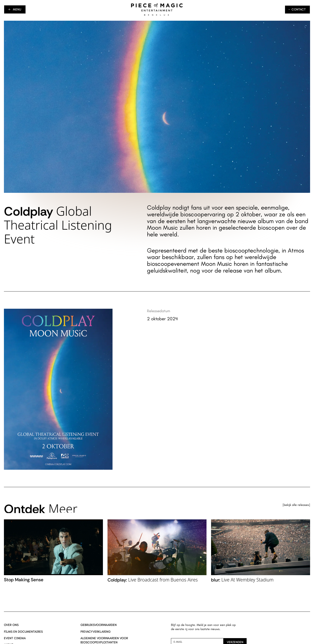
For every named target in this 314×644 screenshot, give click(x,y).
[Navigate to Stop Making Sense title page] (53, 552)
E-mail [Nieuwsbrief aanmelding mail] (178, 642)
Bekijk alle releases (296, 505)
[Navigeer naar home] (157, 10)
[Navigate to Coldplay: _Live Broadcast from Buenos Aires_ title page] (157, 552)
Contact (299, 9)
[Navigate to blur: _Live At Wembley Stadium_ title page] (261, 552)
